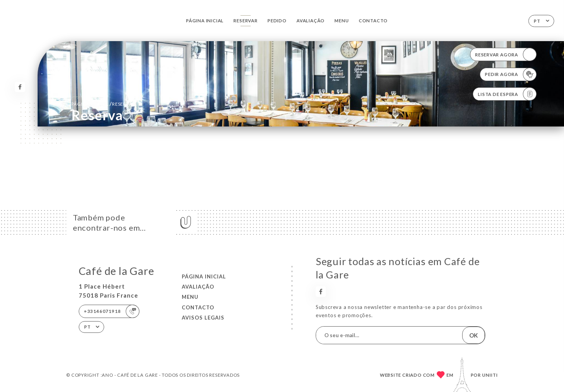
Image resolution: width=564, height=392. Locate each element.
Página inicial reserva (102, 104)
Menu (342, 21)
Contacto (373, 21)
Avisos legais (203, 318)
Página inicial (205, 21)
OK (474, 335)
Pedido (277, 21)
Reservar (245, 21)
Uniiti (490, 375)
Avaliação (311, 21)
